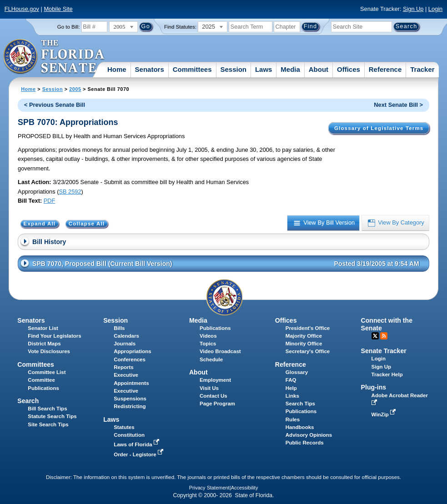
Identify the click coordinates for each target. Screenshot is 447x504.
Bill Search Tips (47, 409)
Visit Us (209, 388)
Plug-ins (374, 387)
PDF (50, 201)
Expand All (40, 224)
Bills (119, 328)
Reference (385, 69)
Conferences (130, 359)
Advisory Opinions (309, 435)
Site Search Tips (48, 424)
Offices (349, 69)
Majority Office (304, 336)
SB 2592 (70, 192)
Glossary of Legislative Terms (379, 128)
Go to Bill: (69, 27)
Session (233, 69)
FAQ (291, 380)
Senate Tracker (384, 351)
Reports (124, 367)
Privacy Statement (209, 488)
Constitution (129, 435)
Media (290, 69)
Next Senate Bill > (398, 105)
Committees (192, 69)
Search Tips (300, 404)
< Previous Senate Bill (55, 105)
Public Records (305, 443)
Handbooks (300, 427)
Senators (150, 69)
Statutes (124, 427)
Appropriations (133, 351)
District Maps (44, 344)
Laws (264, 69)
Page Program (217, 404)
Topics (208, 344)
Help (291, 388)
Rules (293, 419)
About (319, 69)
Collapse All (87, 224)
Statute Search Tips (52, 416)
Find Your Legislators (54, 336)
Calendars (126, 336)
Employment (215, 380)
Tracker (422, 69)
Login (435, 9)
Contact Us (213, 396)
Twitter (375, 336)
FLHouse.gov (22, 9)
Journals (125, 344)
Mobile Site (58, 9)
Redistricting (130, 406)
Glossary (297, 372)
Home (117, 69)
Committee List (47, 372)
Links (292, 396)
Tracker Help (387, 374)
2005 (75, 89)
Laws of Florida (137, 444)
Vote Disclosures (49, 351)
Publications (215, 328)
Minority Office (304, 344)
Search (28, 401)
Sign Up (413, 9)
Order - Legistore (139, 454)
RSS (384, 336)
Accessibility (245, 488)
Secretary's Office (308, 351)
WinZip (384, 414)
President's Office (308, 328)
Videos (208, 336)
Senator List (43, 328)
